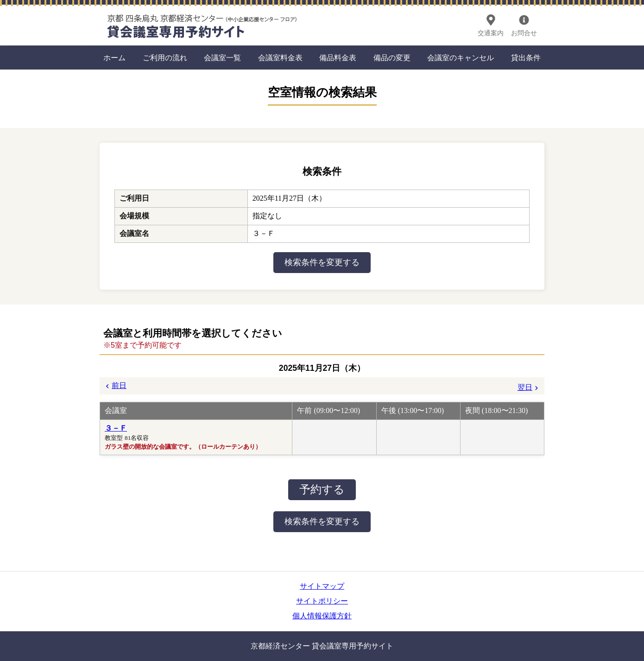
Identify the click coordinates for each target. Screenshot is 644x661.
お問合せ (524, 33)
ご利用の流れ (165, 58)
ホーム (114, 58)
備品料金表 (338, 58)
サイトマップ (322, 586)
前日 (119, 385)
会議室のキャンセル (461, 58)
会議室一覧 (222, 58)
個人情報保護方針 (322, 616)
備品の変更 (392, 58)
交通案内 (491, 33)
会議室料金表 (280, 58)
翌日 (525, 387)
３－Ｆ (116, 428)
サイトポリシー (322, 601)
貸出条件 (526, 58)
